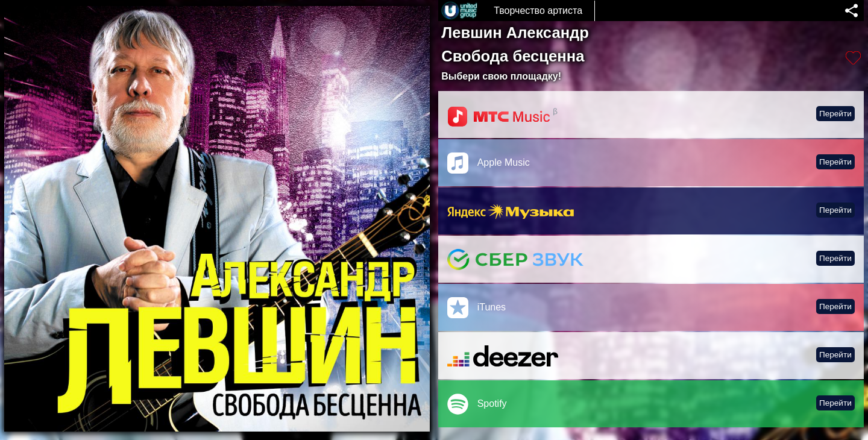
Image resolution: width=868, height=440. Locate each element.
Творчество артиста (538, 11)
